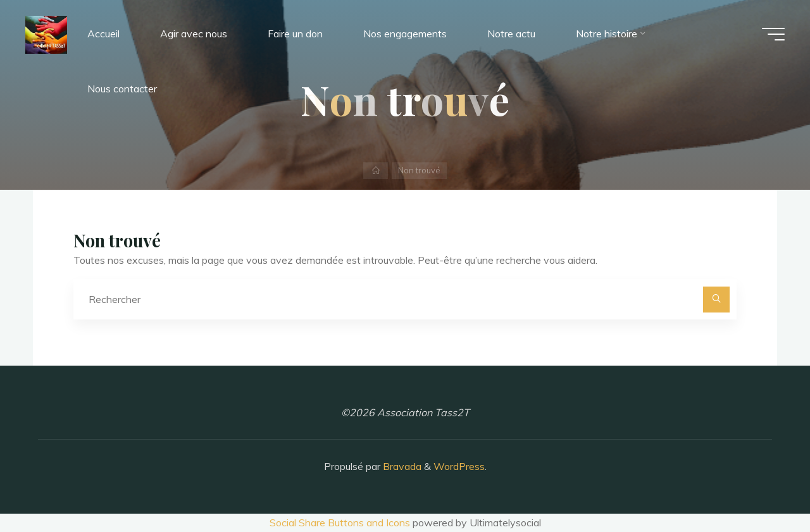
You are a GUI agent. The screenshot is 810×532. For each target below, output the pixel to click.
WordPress (459, 466)
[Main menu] (773, 34)
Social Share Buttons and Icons (340, 523)
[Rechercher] (716, 300)
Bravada (401, 466)
